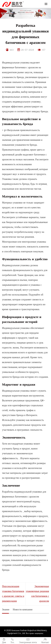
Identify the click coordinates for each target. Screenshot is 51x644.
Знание (6, 610)
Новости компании (23, 610)
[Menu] (46, 4)
